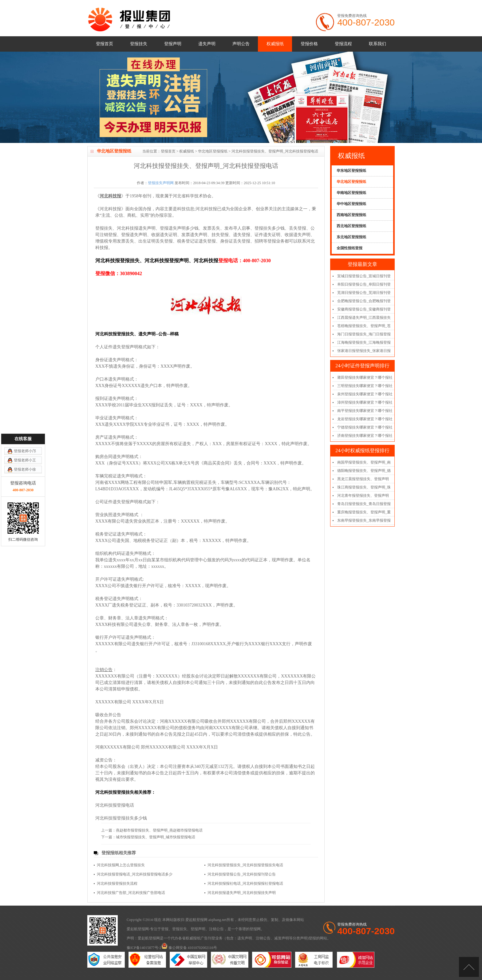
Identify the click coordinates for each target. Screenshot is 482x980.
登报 (165, 929)
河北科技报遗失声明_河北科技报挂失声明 (242, 893)
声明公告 (241, 44)
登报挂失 (139, 44)
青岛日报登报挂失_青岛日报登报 (364, 504)
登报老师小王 (25, 403)
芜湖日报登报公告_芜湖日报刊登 (364, 293)
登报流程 (343, 44)
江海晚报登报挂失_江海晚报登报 (364, 342)
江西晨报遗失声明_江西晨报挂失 (364, 318)
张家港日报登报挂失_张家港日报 (364, 351)
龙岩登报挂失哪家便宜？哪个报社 (365, 419)
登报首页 (105, 44)
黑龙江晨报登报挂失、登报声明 (363, 479)
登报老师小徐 (25, 413)
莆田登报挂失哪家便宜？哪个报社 (365, 377)
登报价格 (309, 44)
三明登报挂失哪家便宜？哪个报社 (365, 386)
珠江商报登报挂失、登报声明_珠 (364, 487)
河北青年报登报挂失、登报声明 (363, 496)
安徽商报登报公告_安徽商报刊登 (364, 309)
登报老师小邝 (25, 394)
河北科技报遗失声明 (136, 228)
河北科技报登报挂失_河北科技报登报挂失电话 (245, 865)
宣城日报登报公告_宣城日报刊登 (364, 276)
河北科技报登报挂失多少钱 (121, 818)
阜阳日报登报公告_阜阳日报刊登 (364, 284)
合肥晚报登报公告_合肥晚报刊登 (364, 301)
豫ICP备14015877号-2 (144, 948)
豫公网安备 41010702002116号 (189, 948)
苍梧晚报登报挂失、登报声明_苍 (364, 326)
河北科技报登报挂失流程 (117, 883)
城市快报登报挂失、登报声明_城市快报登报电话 (156, 837)
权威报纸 (275, 44)
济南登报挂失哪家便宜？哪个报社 (365, 436)
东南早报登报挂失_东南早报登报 (364, 520)
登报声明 (173, 44)
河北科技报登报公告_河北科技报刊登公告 (242, 874)
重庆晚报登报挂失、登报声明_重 (364, 512)
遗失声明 (207, 44)
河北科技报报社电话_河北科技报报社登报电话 (245, 883)
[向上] (469, 967)
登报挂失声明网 (161, 183)
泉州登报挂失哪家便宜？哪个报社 (365, 394)
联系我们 (377, 44)
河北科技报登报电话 (115, 805)
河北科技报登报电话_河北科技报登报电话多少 (135, 874)
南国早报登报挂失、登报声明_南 (364, 462)
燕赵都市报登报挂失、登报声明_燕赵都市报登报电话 (159, 830)
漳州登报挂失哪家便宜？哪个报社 (365, 402)
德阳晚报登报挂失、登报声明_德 (364, 471)
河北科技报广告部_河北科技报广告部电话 (131, 893)
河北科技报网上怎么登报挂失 (121, 865)
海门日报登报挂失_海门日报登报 (364, 334)
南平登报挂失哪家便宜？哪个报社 (365, 411)
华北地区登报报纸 (213, 151)
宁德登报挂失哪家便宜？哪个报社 (365, 427)
